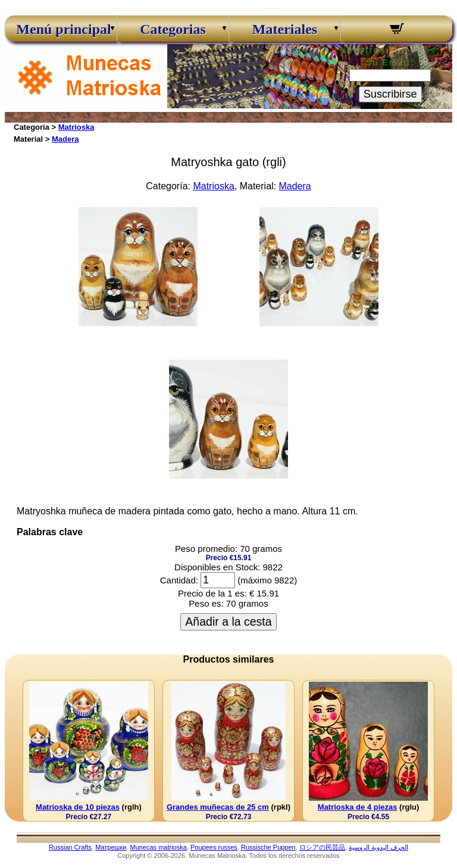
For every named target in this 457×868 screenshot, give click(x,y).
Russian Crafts (70, 847)
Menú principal (61, 29)
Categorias (173, 29)
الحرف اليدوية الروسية (378, 847)
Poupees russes (214, 847)
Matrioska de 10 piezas (78, 807)
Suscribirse (390, 94)
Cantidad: (179, 580)
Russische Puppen (268, 847)
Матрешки (111, 847)
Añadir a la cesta (228, 622)
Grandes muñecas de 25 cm (218, 807)
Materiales (285, 29)
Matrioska (76, 127)
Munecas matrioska (158, 847)
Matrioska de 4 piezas (358, 807)
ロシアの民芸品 (322, 847)
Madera (65, 139)
